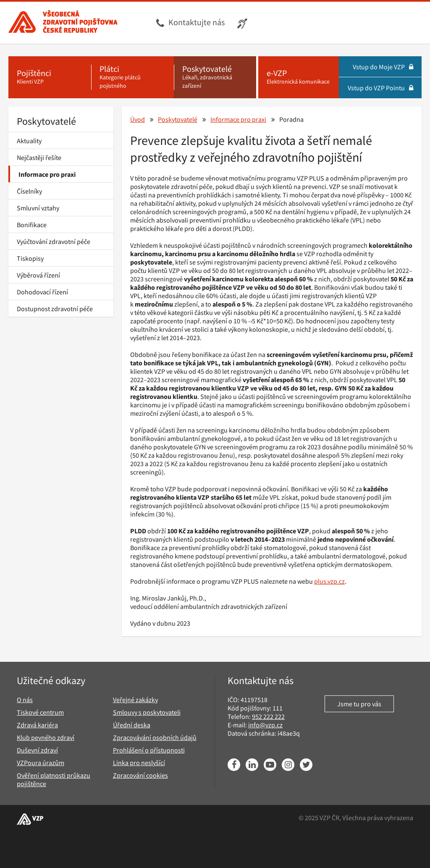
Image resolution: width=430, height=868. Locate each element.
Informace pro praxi (47, 174)
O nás (25, 700)
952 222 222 (268, 716)
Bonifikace (32, 225)
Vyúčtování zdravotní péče (54, 241)
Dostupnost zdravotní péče (55, 309)
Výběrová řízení (38, 275)
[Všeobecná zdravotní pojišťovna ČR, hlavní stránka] (63, 23)
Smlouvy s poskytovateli (147, 712)
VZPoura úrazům (41, 763)
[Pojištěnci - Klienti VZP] (50, 77)
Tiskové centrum (40, 712)
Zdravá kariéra (37, 725)
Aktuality (29, 141)
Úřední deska (132, 725)
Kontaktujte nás (197, 22)
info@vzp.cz (265, 725)
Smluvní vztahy (38, 208)
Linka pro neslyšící (139, 763)
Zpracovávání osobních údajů (155, 737)
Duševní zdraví (37, 750)
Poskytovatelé (46, 121)
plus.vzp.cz (329, 581)
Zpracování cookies (140, 775)
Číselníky (29, 191)
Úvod (138, 119)
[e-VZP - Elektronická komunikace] (299, 77)
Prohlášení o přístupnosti (149, 750)
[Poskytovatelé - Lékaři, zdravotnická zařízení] (215, 77)
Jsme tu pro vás (359, 704)
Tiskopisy (30, 258)
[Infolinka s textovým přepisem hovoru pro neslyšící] (243, 23)
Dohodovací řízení (42, 292)
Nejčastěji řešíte (39, 157)
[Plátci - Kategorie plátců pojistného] (132, 77)
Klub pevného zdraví (46, 737)
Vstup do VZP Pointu (380, 88)
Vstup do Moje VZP (383, 67)
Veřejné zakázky (135, 700)
